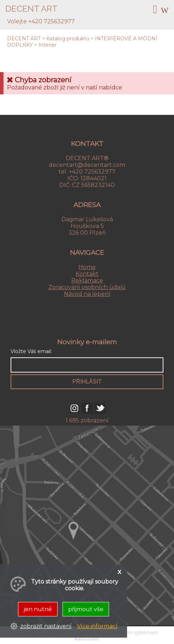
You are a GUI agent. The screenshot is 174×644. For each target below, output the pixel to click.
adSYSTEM (86, 638)
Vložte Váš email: (31, 351)
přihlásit (87, 382)
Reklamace (87, 280)
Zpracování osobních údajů (87, 287)
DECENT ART (24, 39)
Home (87, 267)
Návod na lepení (87, 294)
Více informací (97, 626)
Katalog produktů (68, 39)
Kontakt (87, 274)
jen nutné (38, 609)
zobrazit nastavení (46, 626)
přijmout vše (86, 609)
